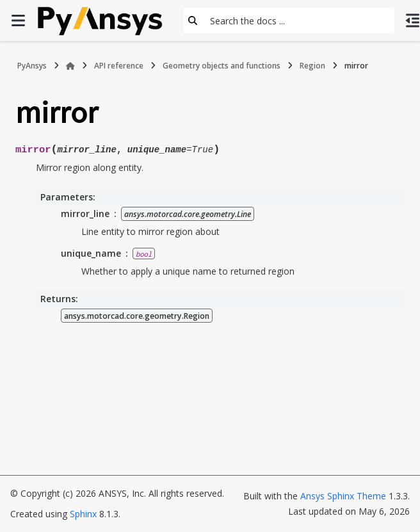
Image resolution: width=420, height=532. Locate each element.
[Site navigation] (18, 20)
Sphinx (83, 514)
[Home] (70, 66)
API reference (119, 66)
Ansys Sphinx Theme (343, 496)
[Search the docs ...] (298, 20)
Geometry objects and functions (222, 66)
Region (312, 66)
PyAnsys (32, 66)
